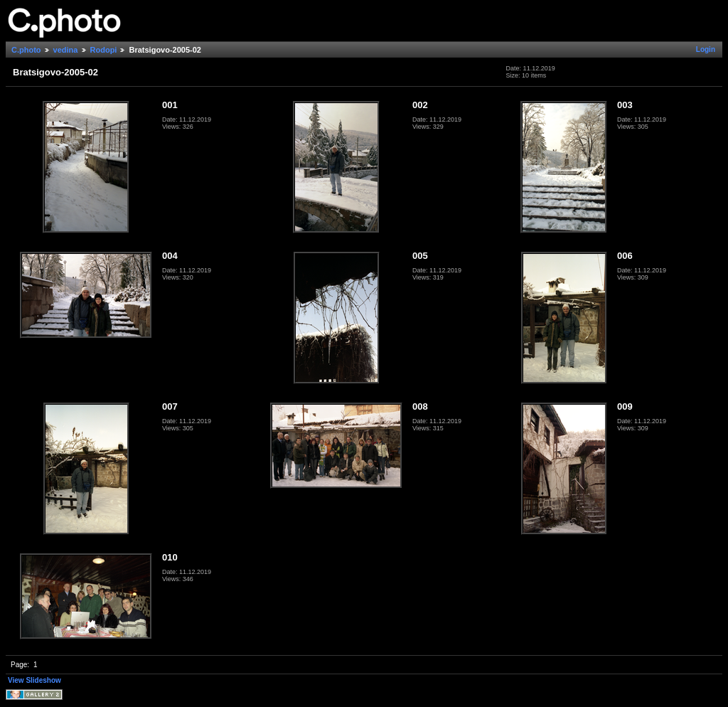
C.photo (26, 50)
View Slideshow (34, 680)
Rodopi (104, 50)
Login (706, 49)
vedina (66, 50)
